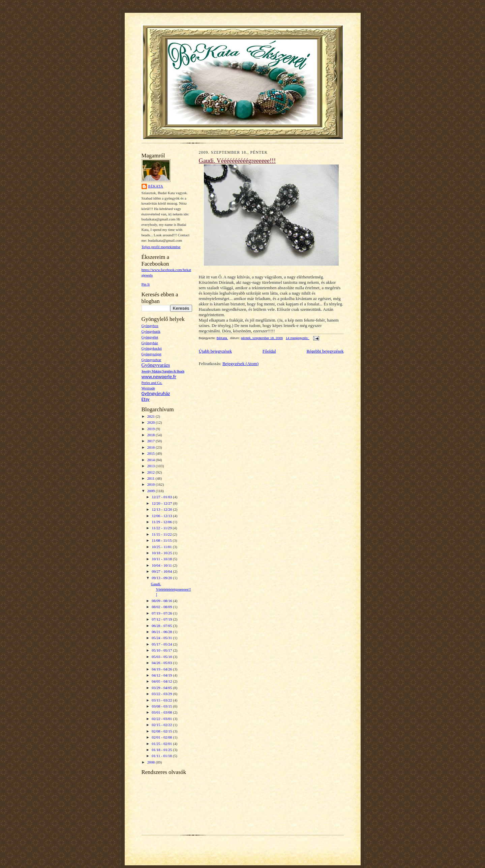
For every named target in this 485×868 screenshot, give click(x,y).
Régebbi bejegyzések (325, 351)
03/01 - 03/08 (162, 712)
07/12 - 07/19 (162, 619)
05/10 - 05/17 (162, 650)
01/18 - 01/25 (162, 750)
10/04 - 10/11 (162, 565)
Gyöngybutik (151, 332)
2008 (151, 762)
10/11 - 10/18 (162, 559)
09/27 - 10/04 (162, 571)
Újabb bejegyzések (216, 351)
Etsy (146, 399)
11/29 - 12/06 (162, 522)
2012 (151, 472)
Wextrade (148, 388)
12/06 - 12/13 (162, 516)
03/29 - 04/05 (162, 688)
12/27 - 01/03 (162, 497)
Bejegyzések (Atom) (240, 364)
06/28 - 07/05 (162, 626)
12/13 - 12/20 (162, 509)
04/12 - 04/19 (162, 675)
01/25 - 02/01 (162, 744)
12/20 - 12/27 (162, 503)
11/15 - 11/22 (162, 534)
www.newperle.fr (159, 377)
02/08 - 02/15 (162, 731)
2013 (151, 466)
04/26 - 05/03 (162, 663)
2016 (151, 447)
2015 (151, 453)
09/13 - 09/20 (162, 578)
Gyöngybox (150, 326)
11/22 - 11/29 (162, 528)
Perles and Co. (152, 383)
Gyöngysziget (151, 354)
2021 (151, 416)
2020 (151, 422)
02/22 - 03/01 (162, 719)
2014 (151, 460)
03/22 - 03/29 (162, 694)
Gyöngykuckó (152, 348)
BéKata (156, 186)
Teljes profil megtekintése (161, 247)
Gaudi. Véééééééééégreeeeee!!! (171, 589)
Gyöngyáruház (156, 393)
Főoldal (269, 351)
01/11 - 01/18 (162, 756)
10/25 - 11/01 (162, 547)
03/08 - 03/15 (162, 706)
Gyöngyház (150, 343)
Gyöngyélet (150, 337)
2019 (151, 429)
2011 (151, 478)
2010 (151, 484)
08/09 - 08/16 (162, 601)
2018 (151, 435)
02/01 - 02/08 (162, 737)
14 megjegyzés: (298, 338)
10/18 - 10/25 (162, 553)
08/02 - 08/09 (162, 607)
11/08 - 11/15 (162, 540)
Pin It (146, 284)
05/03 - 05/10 (162, 657)
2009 (151, 491)
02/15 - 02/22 (162, 725)
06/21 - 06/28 (162, 632)
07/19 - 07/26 (162, 613)
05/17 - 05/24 (162, 644)
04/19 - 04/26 (162, 669)
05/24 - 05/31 (162, 638)
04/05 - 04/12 (162, 681)
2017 (151, 441)
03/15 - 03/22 (162, 700)
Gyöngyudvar (151, 360)
